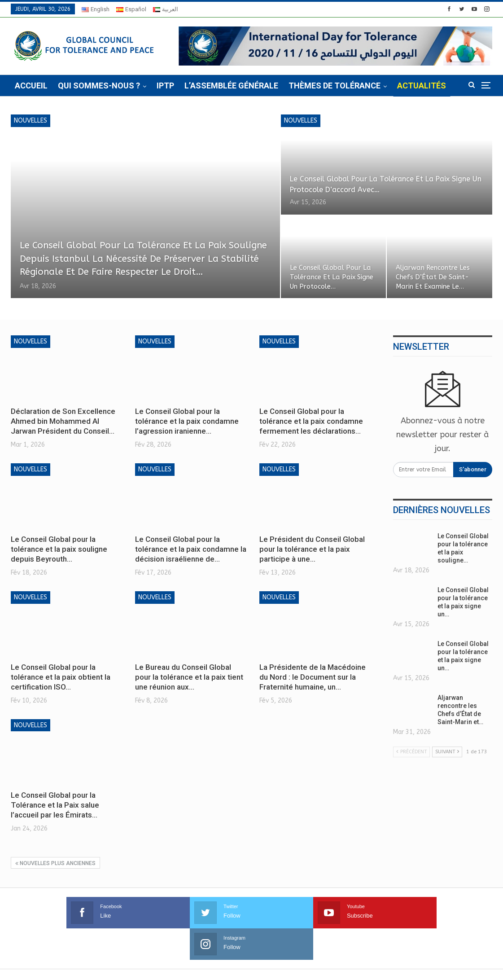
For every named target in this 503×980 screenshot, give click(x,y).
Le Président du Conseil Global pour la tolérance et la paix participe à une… (312, 549)
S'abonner (473, 469)
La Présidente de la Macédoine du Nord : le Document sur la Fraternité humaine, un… (313, 677)
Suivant (447, 752)
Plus (407, 86)
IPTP (165, 86)
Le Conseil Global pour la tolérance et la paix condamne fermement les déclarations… (311, 421)
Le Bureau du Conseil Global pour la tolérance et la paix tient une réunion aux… (189, 677)
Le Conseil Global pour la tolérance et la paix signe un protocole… (333, 277)
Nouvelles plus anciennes (55, 863)
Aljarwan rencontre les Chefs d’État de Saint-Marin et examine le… (433, 277)
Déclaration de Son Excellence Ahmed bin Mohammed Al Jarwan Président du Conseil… (63, 421)
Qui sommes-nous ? (99, 86)
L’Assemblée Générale (231, 86)
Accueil (31, 86)
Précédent (411, 752)
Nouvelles (31, 121)
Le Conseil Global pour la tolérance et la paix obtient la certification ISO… (61, 677)
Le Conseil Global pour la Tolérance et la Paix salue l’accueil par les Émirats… (55, 805)
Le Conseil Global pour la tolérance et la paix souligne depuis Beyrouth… (59, 549)
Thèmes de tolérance (335, 86)
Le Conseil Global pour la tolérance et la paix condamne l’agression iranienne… (187, 421)
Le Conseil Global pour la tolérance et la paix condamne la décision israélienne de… (191, 549)
